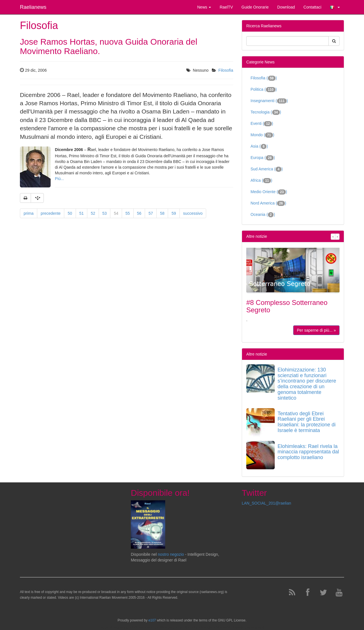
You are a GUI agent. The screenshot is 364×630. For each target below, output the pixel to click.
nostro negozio (171, 554)
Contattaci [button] (312, 7)
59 (174, 213)
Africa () (261, 181)
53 (105, 213)
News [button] (204, 7)
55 (128, 213)
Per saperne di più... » (316, 330)
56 (139, 213)
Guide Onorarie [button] (255, 7)
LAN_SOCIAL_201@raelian (266, 503)
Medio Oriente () (269, 192)
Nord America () (268, 203)
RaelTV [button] (226, 7)
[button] (335, 7)
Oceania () (263, 215)
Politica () (264, 90)
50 (70, 213)
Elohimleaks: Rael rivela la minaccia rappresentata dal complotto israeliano (308, 452)
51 (82, 213)
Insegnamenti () (269, 101)
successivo (193, 213)
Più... (59, 179)
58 (162, 213)
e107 (152, 620)
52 (93, 213)
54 (116, 213)
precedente (51, 213)
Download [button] (286, 7)
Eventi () (262, 124)
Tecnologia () (266, 112)
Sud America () (267, 169)
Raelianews (33, 7)
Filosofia (226, 70)
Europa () (263, 158)
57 (151, 213)
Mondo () (262, 135)
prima (29, 213)
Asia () (259, 146)
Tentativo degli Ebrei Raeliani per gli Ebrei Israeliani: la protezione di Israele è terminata (307, 422)
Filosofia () (264, 78)
